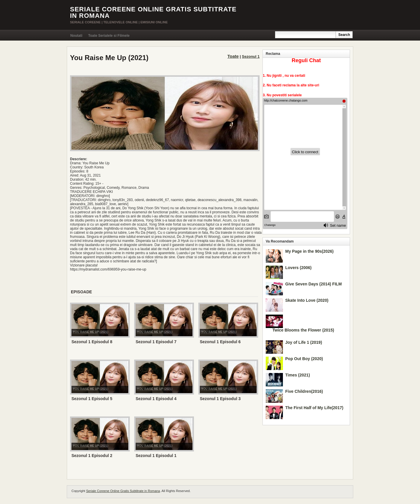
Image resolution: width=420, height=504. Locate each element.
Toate (233, 56)
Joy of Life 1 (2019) (304, 342)
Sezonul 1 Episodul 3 (220, 399)
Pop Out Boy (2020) (304, 359)
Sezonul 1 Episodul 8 (92, 342)
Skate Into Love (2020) (307, 300)
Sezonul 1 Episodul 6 (220, 342)
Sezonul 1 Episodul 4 (156, 399)
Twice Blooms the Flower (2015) (303, 330)
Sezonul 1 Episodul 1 (156, 456)
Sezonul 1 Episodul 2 (92, 456)
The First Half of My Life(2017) (314, 408)
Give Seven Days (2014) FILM (314, 284)
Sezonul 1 (251, 56)
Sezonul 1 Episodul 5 (92, 399)
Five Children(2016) (304, 391)
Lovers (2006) (298, 268)
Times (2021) (298, 375)
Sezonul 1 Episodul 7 (156, 342)
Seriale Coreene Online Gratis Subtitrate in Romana (153, 12)
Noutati (76, 36)
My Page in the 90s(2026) (309, 251)
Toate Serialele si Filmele (109, 36)
